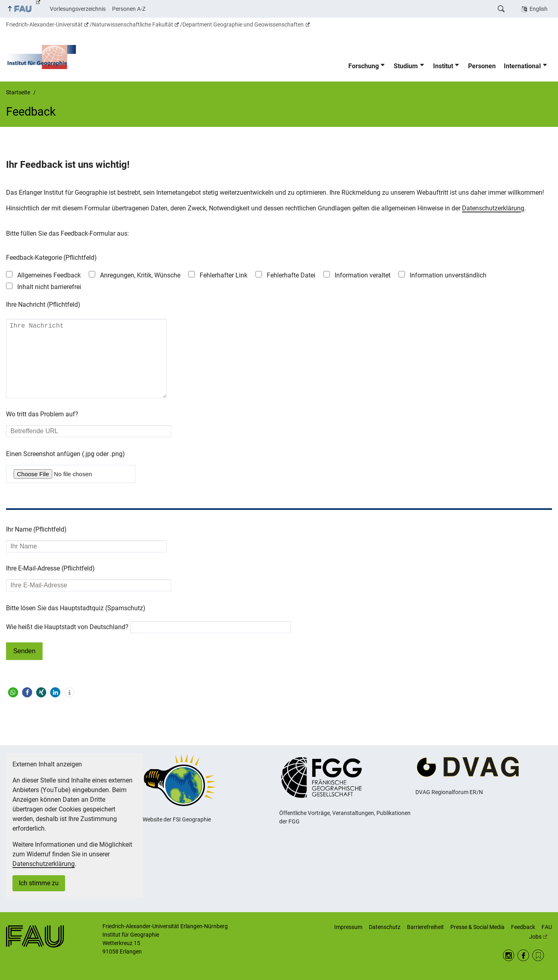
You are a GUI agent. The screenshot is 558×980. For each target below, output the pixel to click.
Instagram (509, 956)
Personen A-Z (129, 9)
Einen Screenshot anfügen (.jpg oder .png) (65, 470)
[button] (13, 708)
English (539, 9)
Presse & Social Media (477, 927)
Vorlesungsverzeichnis (78, 9)
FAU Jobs (541, 932)
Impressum (348, 927)
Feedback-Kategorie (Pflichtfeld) (51, 258)
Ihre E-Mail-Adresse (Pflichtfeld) (50, 584)
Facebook (523, 956)
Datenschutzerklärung (493, 208)
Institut (443, 66)
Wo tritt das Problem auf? (42, 430)
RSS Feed (538, 956)
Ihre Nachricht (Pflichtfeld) (43, 305)
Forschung (364, 66)
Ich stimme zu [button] (39, 883)
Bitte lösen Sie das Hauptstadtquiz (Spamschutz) (76, 624)
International (522, 66)
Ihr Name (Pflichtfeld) (36, 545)
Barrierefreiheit (425, 927)
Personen (482, 66)
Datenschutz (385, 927)
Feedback (523, 927)
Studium (406, 66)
